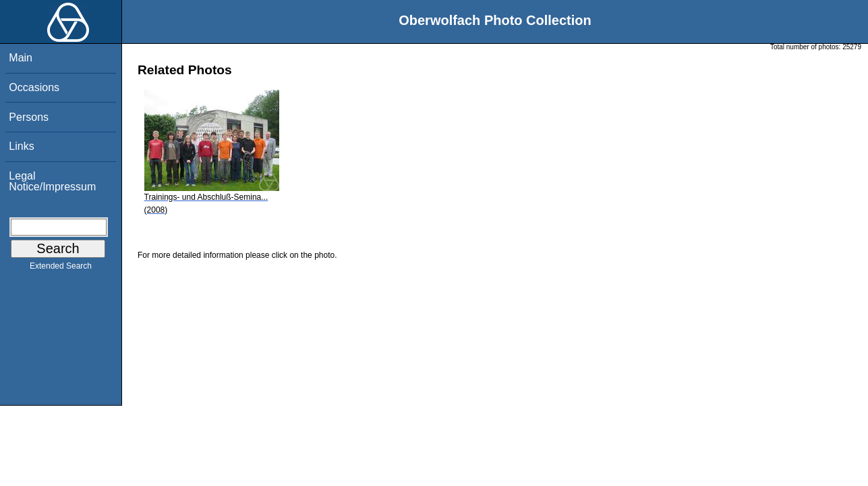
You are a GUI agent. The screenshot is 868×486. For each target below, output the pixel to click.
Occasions (34, 87)
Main (21, 58)
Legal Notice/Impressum (52, 181)
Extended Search (61, 269)
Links (21, 146)
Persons (29, 117)
